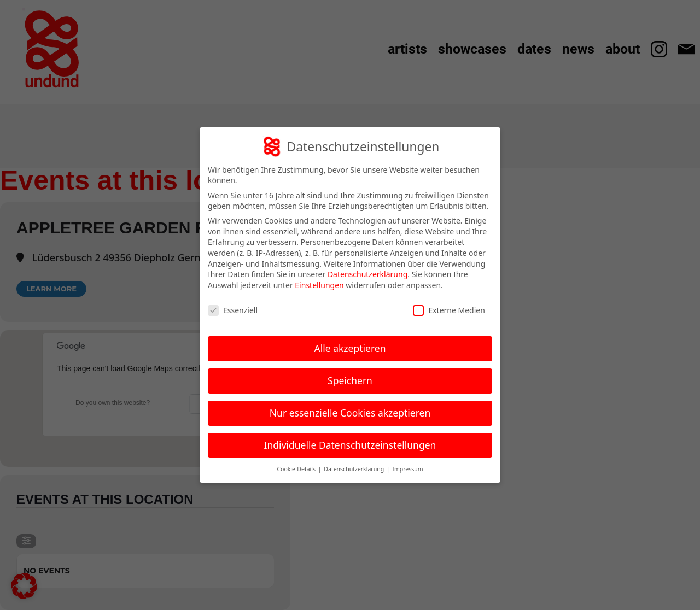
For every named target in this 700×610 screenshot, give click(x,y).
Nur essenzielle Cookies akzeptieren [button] (350, 413)
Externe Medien (449, 310)
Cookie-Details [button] (297, 469)
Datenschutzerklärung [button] (355, 469)
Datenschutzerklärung (367, 274)
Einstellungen (319, 285)
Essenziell (233, 310)
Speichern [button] (350, 380)
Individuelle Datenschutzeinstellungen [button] (350, 445)
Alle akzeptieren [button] (350, 348)
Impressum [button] (407, 469)
